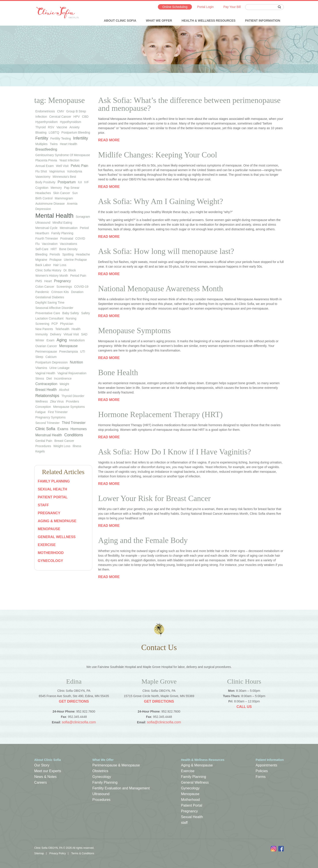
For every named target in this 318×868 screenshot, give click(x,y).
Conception (43, 407)
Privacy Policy (58, 853)
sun (75, 193)
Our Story (42, 765)
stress (40, 378)
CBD (85, 117)
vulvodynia (74, 171)
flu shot (41, 171)
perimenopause (46, 352)
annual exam (44, 166)
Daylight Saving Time (50, 303)
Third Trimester (74, 423)
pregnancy (63, 281)
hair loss (60, 265)
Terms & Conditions (83, 853)
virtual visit (71, 334)
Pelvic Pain (79, 166)
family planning (62, 233)
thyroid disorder (73, 396)
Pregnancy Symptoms (50, 417)
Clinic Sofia (45, 429)
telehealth (62, 329)
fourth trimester (47, 238)
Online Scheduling (175, 7)
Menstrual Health (49, 435)
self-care (42, 249)
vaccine (62, 127)
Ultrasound (101, 794)
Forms (260, 777)
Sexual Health (52, 489)
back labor (43, 265)
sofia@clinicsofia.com (79, 722)
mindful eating (62, 223)
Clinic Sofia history (48, 270)
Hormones (79, 429)
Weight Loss (62, 446)
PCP (55, 324)
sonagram (83, 217)
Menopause (68, 346)
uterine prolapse (75, 260)
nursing (71, 318)
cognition (42, 188)
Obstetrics (100, 771)
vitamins (41, 368)
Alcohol (64, 390)
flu (37, 244)
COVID (80, 238)
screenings (64, 287)
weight (64, 384)
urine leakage (59, 368)
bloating (41, 132)
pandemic (42, 292)
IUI (80, 182)
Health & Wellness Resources (208, 21)
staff (43, 505)
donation (77, 292)
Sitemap (39, 853)
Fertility (42, 138)
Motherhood (51, 553)
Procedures (43, 446)
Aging (62, 340)
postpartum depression (51, 362)
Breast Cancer (64, 441)
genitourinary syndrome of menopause (63, 155)
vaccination (50, 244)
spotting (68, 254)
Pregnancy (49, 513)
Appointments (266, 765)
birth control (44, 198)
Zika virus (57, 401)
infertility (80, 138)
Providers (73, 401)
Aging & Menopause (57, 521)
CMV (61, 111)
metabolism (77, 340)
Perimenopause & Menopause (116, 765)
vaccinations (68, 244)
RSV (51, 127)
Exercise (47, 545)
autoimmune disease (50, 204)
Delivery (56, 334)
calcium (51, 357)
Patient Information (263, 21)
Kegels (40, 451)
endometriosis (45, 111)
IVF (87, 182)
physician (67, 324)
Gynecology (50, 561)
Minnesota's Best (64, 177)
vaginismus (57, 171)
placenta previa (46, 160)
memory (56, 188)
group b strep (76, 111)
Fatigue (41, 412)
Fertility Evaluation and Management (121, 788)
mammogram (64, 198)
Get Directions (74, 701)
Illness (77, 446)
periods (55, 254)
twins (54, 144)
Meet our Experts (48, 771)
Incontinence (63, 378)
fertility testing (61, 138)
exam (50, 340)
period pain (78, 276)
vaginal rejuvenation (72, 373)
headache (83, 254)
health (76, 329)
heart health (69, 144)
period (84, 228)
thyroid (41, 127)
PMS (39, 281)
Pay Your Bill (232, 7)
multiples (41, 144)
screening (42, 324)
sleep (39, 357)
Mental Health (54, 216)
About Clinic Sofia (120, 21)
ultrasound (43, 223)
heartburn (42, 233)
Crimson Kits (60, 292)
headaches (43, 193)
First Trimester (58, 412)
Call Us (244, 707)
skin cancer (62, 193)
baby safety (71, 313)
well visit (62, 166)
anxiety (74, 127)
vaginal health (45, 373)
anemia (72, 204)
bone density (68, 249)
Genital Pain (44, 441)
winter (40, 340)
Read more (109, 140)
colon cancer (45, 287)
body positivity (45, 182)
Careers (41, 782)
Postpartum (67, 182)
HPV (77, 117)
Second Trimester (47, 423)
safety (86, 313)
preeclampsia (69, 352)
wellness (42, 401)
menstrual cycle (46, 228)
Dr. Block (70, 270)
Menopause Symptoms (69, 407)
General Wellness (57, 537)
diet (49, 378)
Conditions (74, 435)
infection (41, 117)
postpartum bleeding (76, 132)
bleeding (41, 254)
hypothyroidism (70, 122)
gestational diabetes (50, 297)
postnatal (67, 238)
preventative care (48, 313)
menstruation (69, 228)
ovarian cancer (46, 346)
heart (48, 281)
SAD (84, 334)
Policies (262, 771)
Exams (63, 429)
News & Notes (45, 777)
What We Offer (159, 21)
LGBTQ (54, 132)
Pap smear (72, 188)
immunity (42, 334)
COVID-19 (81, 287)
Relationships (47, 396)
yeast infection (69, 160)
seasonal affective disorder (54, 308)
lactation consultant (49, 318)
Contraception (46, 384)
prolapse (56, 260)
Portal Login (205, 7)
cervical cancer (60, 117)
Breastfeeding (46, 149)
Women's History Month (52, 276)
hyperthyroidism (46, 122)
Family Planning (54, 481)
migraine (41, 260)
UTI (83, 352)
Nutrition (76, 362)
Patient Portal (53, 497)
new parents (44, 329)
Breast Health (46, 390)
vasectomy (43, 177)
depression (43, 209)
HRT (54, 249)
